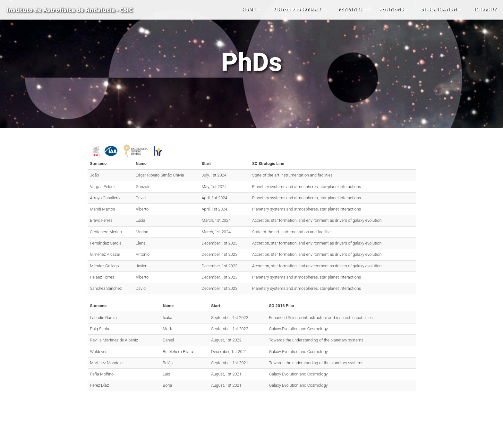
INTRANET (485, 9)
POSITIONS (394, 9)
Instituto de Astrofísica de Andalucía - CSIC (70, 10)
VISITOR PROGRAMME (299, 9)
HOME (251, 9)
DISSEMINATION (441, 9)
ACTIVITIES (352, 9)
